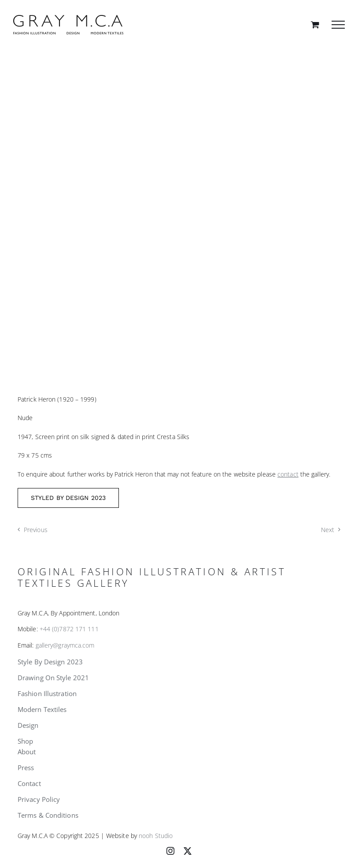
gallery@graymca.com (65, 645)
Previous (36, 530)
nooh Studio (156, 836)
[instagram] (170, 851)
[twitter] (188, 851)
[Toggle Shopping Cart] (315, 24)
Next (328, 530)
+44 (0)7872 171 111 (69, 629)
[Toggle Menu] (338, 25)
